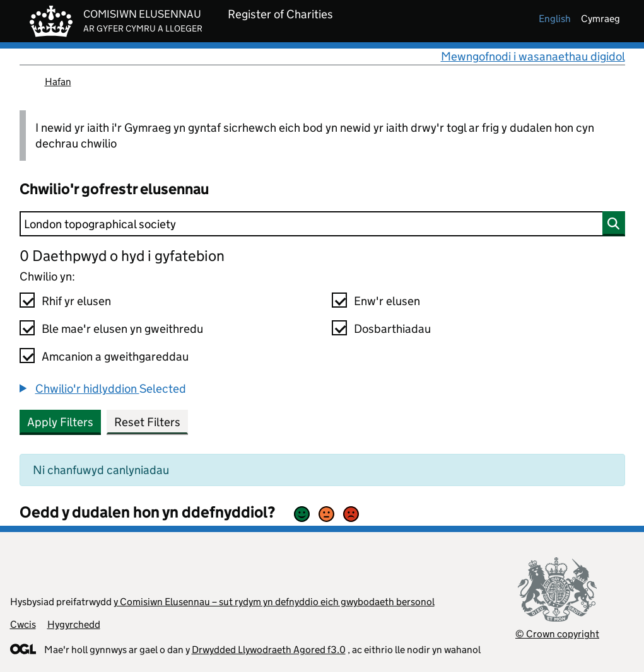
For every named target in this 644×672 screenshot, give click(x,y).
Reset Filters (147, 422)
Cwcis (23, 624)
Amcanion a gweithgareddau (115, 356)
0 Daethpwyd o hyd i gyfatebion (122, 256)
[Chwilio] (322, 224)
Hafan (58, 82)
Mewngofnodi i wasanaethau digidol (533, 56)
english (555, 19)
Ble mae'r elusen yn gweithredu (122, 329)
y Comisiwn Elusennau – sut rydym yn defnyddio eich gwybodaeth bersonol (274, 602)
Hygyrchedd (74, 624)
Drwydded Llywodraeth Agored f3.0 (269, 650)
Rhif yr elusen (76, 301)
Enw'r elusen (387, 301)
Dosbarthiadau (392, 329)
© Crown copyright (557, 634)
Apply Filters (60, 422)
